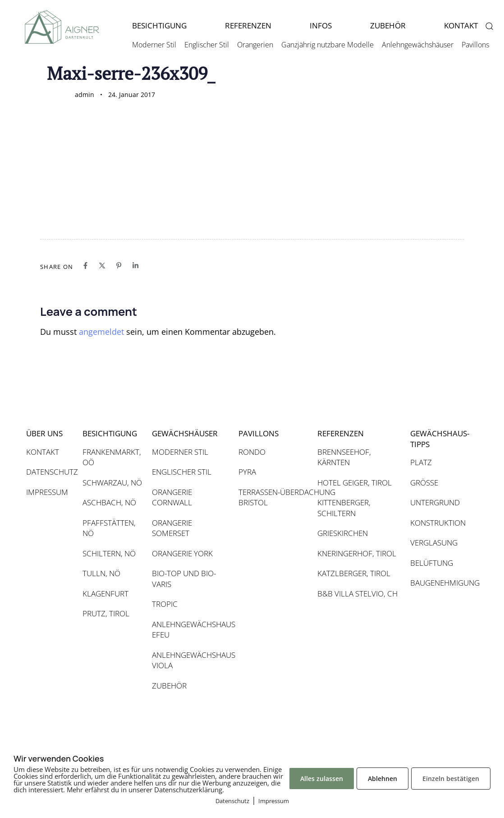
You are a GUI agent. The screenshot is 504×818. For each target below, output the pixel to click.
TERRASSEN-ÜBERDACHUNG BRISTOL (273, 497)
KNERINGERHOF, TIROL (357, 553)
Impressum (274, 801)
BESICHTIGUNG (159, 25)
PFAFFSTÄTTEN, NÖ (109, 528)
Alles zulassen (322, 779)
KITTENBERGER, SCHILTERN (344, 508)
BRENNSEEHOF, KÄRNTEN (344, 457)
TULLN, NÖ (101, 573)
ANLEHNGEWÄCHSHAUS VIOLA (191, 660)
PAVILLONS (259, 433)
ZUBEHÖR (388, 25)
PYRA (247, 472)
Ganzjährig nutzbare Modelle (328, 45)
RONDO (252, 452)
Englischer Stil (207, 45)
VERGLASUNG (434, 543)
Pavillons (475, 45)
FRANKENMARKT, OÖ (112, 457)
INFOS (321, 25)
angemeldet (101, 332)
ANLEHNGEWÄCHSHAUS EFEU (191, 630)
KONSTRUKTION (438, 523)
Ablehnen (383, 779)
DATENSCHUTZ (50, 472)
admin (85, 95)
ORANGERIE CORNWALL (172, 497)
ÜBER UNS (44, 433)
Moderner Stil (154, 45)
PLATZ (421, 462)
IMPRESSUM (47, 492)
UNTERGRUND (435, 502)
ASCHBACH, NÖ (109, 502)
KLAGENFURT (105, 594)
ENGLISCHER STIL (182, 472)
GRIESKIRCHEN (343, 533)
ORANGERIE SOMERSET (172, 528)
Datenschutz (232, 801)
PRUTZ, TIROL (106, 613)
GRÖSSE (424, 483)
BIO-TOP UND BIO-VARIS (184, 579)
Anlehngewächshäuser (418, 45)
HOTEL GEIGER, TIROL (355, 483)
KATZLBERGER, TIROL (354, 573)
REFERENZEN (248, 25)
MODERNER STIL (180, 452)
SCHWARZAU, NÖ (112, 483)
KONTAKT (43, 452)
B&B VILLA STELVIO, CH (357, 594)
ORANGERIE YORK (182, 553)
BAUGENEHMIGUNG (439, 583)
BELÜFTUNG (432, 563)
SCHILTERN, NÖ (109, 553)
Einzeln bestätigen (451, 779)
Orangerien (255, 45)
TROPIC (165, 604)
